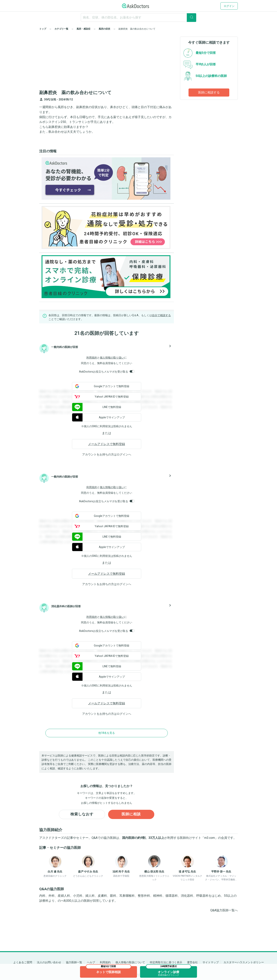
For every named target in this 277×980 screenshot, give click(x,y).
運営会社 (192, 962)
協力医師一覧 (74, 962)
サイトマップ (211, 962)
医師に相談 (131, 815)
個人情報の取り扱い (112, 358)
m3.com (210, 838)
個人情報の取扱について (130, 962)
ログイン (229, 6)
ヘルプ (91, 962)
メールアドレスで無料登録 (107, 444)
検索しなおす (82, 815)
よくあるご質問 (23, 962)
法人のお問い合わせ (49, 962)
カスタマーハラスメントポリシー (244, 962)
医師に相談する (209, 92)
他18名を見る (107, 733)
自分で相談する (161, 315)
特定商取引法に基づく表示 (166, 962)
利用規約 (92, 358)
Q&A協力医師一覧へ (224, 911)
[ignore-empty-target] (138, 17)
